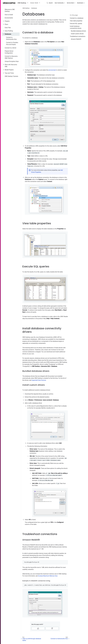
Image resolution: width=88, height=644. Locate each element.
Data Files (8, 28)
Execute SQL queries (76, 24)
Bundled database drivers (78, 31)
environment (52, 70)
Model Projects (9, 70)
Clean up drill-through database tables (32, 640)
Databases (8, 34)
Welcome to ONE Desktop (10, 10)
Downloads (81, 3)
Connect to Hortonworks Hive (11, 38)
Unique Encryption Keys (12, 61)
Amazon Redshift (76, 39)
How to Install (9, 15)
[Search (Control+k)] (50, 3)
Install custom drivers (77, 34)
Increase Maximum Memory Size (48, 576)
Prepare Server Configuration (9, 52)
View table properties (76, 21)
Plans (6, 24)
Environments (9, 18)
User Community (60, 3)
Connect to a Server (10, 48)
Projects (7, 21)
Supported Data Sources (39, 380)
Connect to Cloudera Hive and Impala (12, 43)
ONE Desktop (26, 8)
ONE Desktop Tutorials (11, 76)
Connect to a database (77, 18)
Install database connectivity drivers (76, 27)
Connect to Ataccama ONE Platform (11, 57)
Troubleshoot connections (78, 36)
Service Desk (71, 3)
